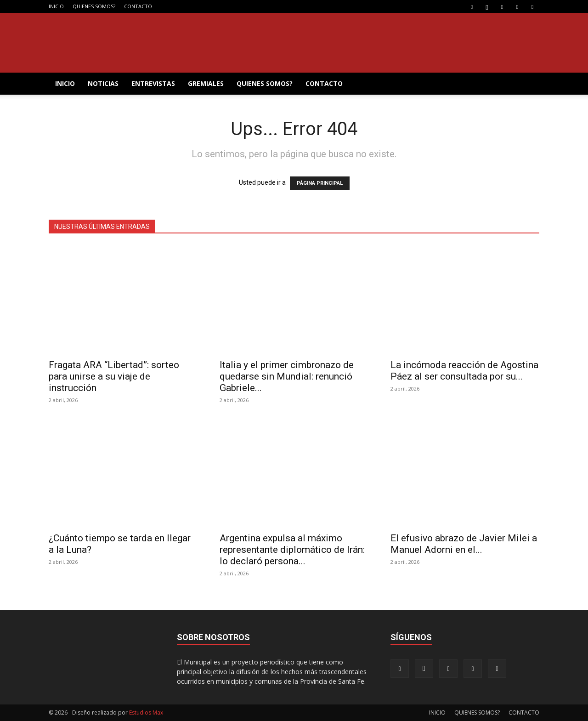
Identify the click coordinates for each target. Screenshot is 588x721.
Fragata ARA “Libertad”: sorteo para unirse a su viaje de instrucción (114, 376)
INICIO (56, 6)
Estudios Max (146, 712)
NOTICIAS (103, 83)
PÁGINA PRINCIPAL (320, 183)
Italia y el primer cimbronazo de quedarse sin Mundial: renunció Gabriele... (287, 376)
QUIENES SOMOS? (94, 6)
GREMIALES (206, 83)
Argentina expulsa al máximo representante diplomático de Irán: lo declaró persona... (292, 550)
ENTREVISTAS (153, 83)
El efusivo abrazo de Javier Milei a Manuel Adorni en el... (464, 544)
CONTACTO (138, 6)
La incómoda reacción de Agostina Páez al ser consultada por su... (464, 371)
